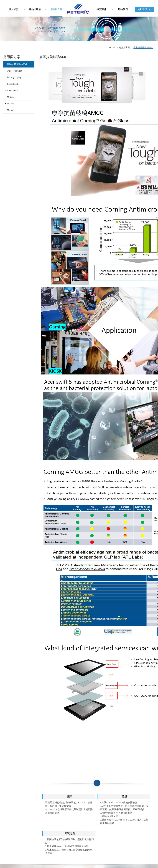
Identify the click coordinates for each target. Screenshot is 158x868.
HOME (112, 48)
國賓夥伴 (102, 9)
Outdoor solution (14, 71)
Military (11, 97)
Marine (10, 110)
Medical (11, 104)
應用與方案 (56, 9)
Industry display (14, 77)
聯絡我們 (123, 9)
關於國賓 (14, 9)
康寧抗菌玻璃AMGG (143, 48)
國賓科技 (78, 9)
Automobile (12, 91)
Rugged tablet (13, 84)
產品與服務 (35, 9)
